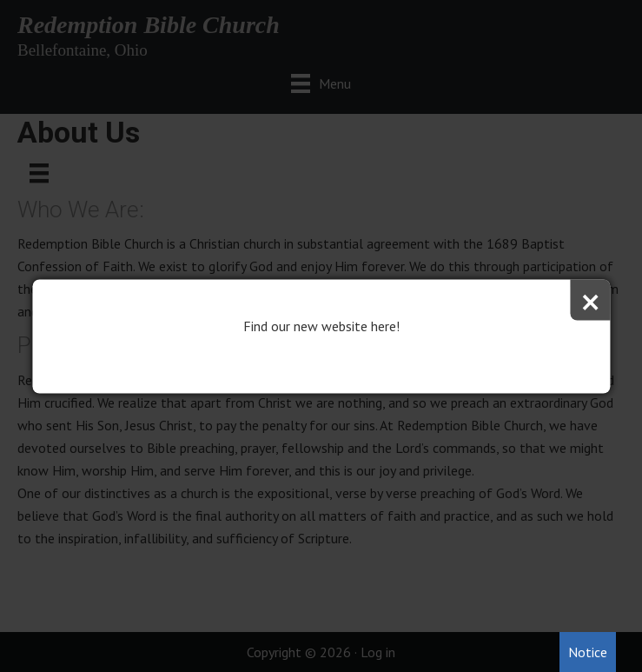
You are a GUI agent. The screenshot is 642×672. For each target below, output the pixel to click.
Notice (588, 652)
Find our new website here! (321, 325)
